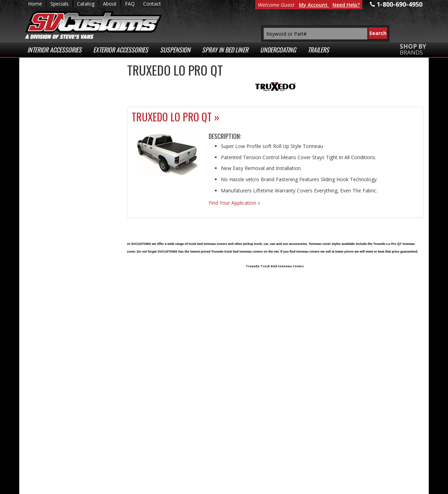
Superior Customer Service (69, 181)
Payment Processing (347, 469)
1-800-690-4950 (59, 300)
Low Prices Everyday (66, 115)
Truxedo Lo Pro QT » (176, 117)
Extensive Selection (70, 87)
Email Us (54, 278)
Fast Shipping (61, 143)
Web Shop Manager (168, 487)
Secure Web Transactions (60, 212)
